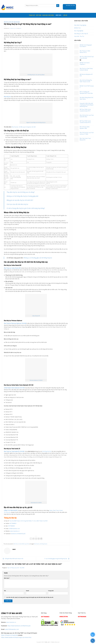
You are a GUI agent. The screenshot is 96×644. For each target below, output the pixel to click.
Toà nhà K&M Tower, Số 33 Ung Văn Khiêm (21, 521)
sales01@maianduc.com (12, 629)
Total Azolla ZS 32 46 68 (36, 503)
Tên (5, 591)
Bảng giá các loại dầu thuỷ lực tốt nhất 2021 (20, 200)
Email (27, 591)
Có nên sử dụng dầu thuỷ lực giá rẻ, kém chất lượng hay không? (26, 208)
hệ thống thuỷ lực (47, 451)
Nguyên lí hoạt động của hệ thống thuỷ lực (36, 122)
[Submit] (58, 6)
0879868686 (82, 617)
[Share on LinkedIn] (41, 539)
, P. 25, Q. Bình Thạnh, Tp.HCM (40, 521)
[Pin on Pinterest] (39, 539)
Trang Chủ (32, 15)
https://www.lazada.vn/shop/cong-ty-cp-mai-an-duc (16, 637)
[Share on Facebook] (31, 539)
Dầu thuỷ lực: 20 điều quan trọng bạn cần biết (24, 127)
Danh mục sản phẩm (49, 15)
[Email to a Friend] (36, 539)
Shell (54, 510)
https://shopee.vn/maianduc (9, 635)
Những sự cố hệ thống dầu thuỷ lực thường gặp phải (22, 196)
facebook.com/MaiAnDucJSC (18, 534)
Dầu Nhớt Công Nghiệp (80, 25)
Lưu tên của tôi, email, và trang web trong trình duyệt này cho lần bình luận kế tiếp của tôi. (30, 597)
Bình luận (7, 578)
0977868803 (13, 523)
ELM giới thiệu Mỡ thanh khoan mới (13, 559)
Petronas (8, 512)
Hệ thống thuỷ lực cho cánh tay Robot (36, 75)
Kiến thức (59, 15)
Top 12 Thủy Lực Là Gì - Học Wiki (16, 568)
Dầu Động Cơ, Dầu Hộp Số (81, 34)
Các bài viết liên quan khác (14, 22)
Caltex (51, 510)
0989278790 (64, 617)
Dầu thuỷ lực (37, 544)
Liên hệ (65, 15)
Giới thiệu (39, 15)
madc (20, 28)
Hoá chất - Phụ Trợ (79, 36)
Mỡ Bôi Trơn (77, 28)
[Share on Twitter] (33, 539)
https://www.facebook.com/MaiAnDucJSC (19, 626)
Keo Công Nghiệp (79, 31)
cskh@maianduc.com (14, 529)
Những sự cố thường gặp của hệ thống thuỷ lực (38, 258)
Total (57, 510)
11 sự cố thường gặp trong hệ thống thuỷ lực (57, 559)
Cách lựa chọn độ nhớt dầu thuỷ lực (17, 204)
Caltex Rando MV (36, 316)
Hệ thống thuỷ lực (44, 544)
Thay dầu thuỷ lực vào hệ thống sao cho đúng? (21, 192)
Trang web (51, 591)
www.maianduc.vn (15, 531)
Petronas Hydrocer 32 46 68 (36, 380)
